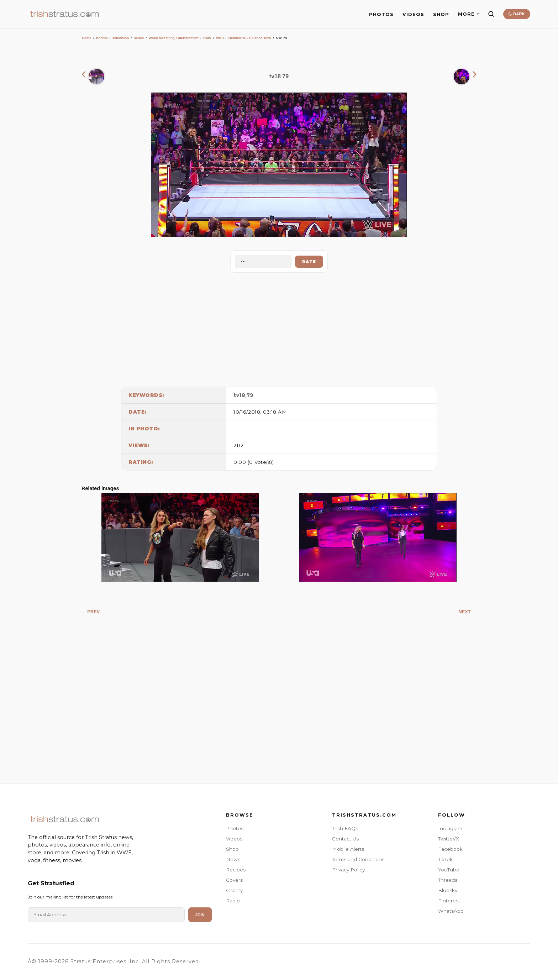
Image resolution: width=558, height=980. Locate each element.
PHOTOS (381, 14)
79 (250, 395)
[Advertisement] (279, 328)
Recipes (236, 870)
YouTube (449, 870)
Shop (232, 849)
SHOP (441, 14)
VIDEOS (413, 14)
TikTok (445, 859)
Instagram (450, 828)
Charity (234, 890)
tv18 (239, 395)
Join (200, 915)
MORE (468, 14)
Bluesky (448, 890)
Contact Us (345, 839)
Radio (233, 901)
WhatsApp (451, 911)
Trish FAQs (345, 828)
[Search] (491, 14)
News (233, 859)
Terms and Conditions (358, 859)
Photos (102, 38)
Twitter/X (449, 839)
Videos (234, 839)
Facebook (450, 849)
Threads (448, 880)
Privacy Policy (348, 870)
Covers (234, 880)
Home (87, 38)
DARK (517, 14)
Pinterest (449, 901)
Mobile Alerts (348, 849)
